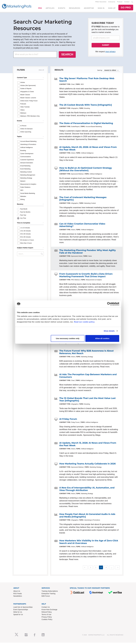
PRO (40, 9)
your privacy (110, 53)
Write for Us (18, 613)
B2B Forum (46, 598)
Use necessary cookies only (68, 338)
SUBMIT (106, 47)
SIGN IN (101, 9)
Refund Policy (47, 613)
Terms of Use (46, 616)
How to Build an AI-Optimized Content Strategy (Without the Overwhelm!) (86, 171)
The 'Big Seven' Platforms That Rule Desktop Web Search (87, 81)
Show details (109, 331)
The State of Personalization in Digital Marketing (86, 125)
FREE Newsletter (101, 2)
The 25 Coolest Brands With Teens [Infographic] (86, 106)
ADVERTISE (89, 9)
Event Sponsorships (21, 611)
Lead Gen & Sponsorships (23, 608)
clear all (41, 71)
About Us (17, 593)
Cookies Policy (47, 621)
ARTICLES (50, 9)
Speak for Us (18, 616)
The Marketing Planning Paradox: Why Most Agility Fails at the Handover (87, 253)
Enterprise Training (49, 595)
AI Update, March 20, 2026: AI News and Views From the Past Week (88, 150)
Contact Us (46, 608)
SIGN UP (112, 9)
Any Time (23, 220)
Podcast (120, 2)
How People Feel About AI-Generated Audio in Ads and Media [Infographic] (87, 517)
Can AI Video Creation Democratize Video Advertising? (82, 227)
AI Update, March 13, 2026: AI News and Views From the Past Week (88, 446)
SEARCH (67, 56)
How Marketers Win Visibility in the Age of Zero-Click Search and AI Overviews (89, 543)
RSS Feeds (18, 595)
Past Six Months (25, 214)
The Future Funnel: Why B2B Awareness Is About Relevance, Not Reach (86, 354)
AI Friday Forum (68, 420)
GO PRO (126, 8)
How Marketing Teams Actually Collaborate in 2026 (87, 465)
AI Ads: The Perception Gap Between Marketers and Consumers (88, 377)
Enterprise (112, 2)
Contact (127, 2)
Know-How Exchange (49, 611)
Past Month (24, 211)
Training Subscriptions (50, 593)
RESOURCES (75, 9)
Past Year (23, 217)
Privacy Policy (47, 618)
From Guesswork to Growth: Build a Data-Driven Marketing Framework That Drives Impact (86, 277)
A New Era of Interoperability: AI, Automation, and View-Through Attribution (87, 490)
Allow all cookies (102, 338)
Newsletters (18, 598)
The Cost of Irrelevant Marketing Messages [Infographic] (83, 200)
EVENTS (62, 9)
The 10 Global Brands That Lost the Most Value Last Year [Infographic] (87, 401)
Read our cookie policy (84, 322)
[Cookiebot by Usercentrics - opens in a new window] (109, 304)
